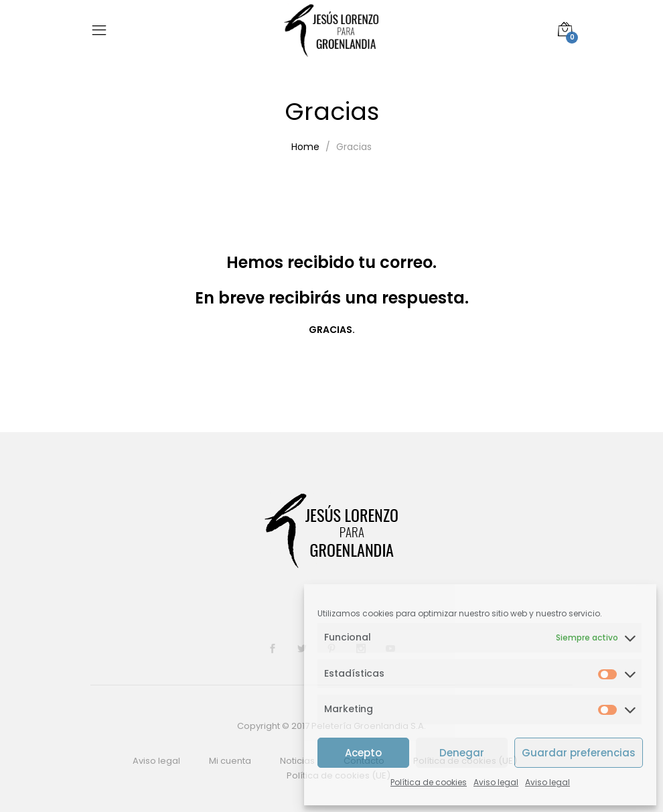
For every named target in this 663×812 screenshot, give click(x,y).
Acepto (363, 753)
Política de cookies (429, 782)
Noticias (297, 761)
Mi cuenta (230, 761)
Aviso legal (496, 782)
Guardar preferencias (579, 753)
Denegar (462, 753)
